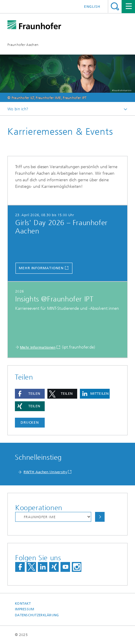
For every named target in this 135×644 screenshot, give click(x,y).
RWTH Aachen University (45, 472)
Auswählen (100, 517)
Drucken (30, 422)
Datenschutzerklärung (37, 615)
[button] (30, 394)
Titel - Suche (115, 6)
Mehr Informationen (41, 268)
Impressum (24, 609)
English (92, 7)
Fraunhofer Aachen (23, 45)
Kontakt (23, 604)
